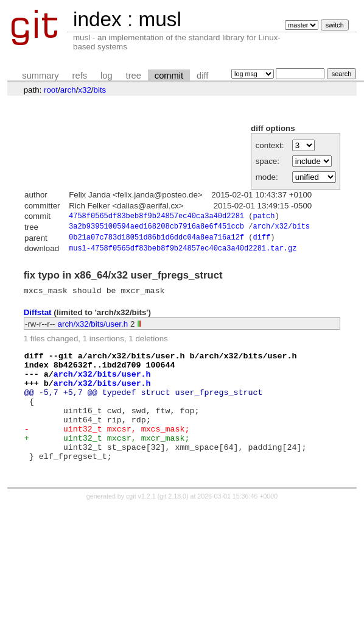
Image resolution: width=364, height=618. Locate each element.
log (107, 76)
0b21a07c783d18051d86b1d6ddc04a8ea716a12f (156, 240)
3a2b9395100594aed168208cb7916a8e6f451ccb (156, 228)
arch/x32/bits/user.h (93, 329)
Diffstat (38, 318)
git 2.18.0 (173, 526)
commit (169, 76)
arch (68, 90)
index (97, 19)
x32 (85, 90)
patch (264, 217)
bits (100, 90)
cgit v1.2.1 (141, 526)
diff (202, 76)
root (51, 90)
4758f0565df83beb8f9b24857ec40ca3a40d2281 (156, 217)
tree (134, 76)
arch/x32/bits (281, 228)
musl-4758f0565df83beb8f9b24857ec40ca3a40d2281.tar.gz (183, 252)
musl (159, 19)
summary (40, 76)
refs (80, 76)
